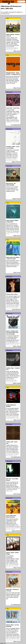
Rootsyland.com (5, 14)
